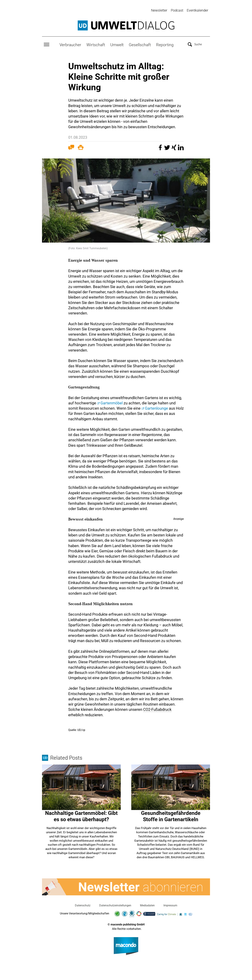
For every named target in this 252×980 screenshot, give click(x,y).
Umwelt (117, 44)
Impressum (170, 905)
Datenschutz (83, 905)
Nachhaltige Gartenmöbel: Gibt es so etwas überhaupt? (81, 815)
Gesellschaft (140, 44)
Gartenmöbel (112, 402)
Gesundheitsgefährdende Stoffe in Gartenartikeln (171, 815)
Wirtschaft (96, 44)
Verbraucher (70, 44)
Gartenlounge (156, 407)
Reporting (165, 44)
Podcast (177, 10)
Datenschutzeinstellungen (115, 905)
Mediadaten (147, 905)
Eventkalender (197, 10)
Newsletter (159, 10)
